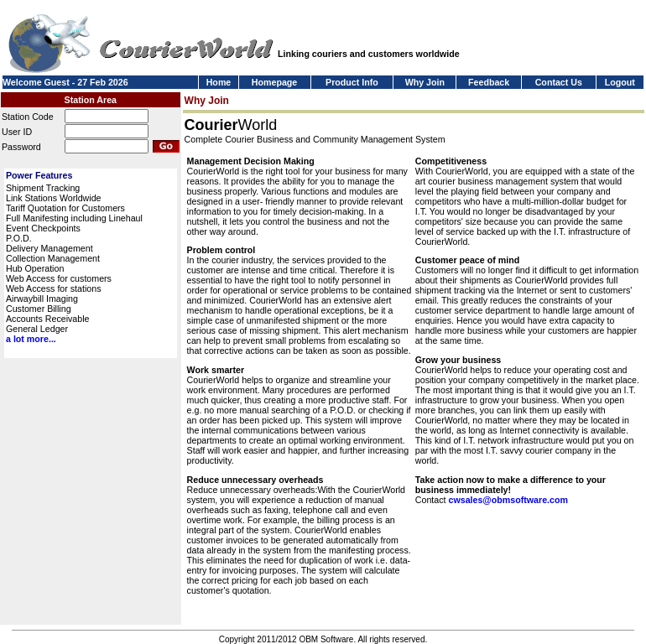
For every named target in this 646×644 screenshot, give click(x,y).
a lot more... (31, 339)
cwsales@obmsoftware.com (508, 500)
